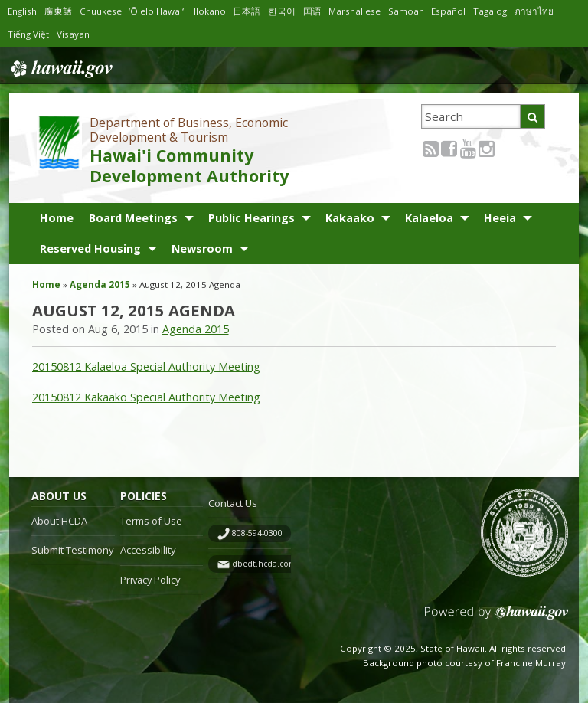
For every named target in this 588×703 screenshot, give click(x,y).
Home (57, 218)
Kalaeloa (429, 218)
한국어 (287, 11)
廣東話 (60, 11)
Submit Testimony (72, 550)
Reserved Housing (90, 249)
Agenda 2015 (100, 284)
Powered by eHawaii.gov (497, 618)
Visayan (74, 34)
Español (456, 11)
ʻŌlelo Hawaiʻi (162, 11)
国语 (318, 11)
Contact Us (233, 503)
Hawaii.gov (60, 67)
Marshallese (361, 11)
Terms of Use (151, 521)
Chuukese (103, 11)
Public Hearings (252, 218)
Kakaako (350, 218)
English (23, 11)
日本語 (252, 11)
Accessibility (148, 550)
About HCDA (59, 521)
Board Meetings (133, 218)
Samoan (414, 11)
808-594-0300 (257, 533)
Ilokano (215, 11)
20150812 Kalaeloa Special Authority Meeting (146, 366)
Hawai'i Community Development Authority (189, 165)
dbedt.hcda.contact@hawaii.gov (294, 564)
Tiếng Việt (29, 34)
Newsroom (202, 249)
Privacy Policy (150, 580)
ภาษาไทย (544, 11)
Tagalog (499, 11)
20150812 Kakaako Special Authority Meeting (146, 397)
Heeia (500, 218)
